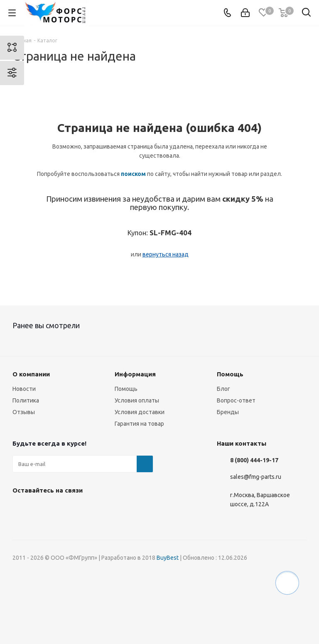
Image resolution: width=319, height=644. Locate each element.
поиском (133, 174)
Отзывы (24, 412)
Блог (223, 389)
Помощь (126, 389)
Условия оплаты (137, 400)
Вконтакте (21, 510)
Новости (24, 389)
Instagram (42, 510)
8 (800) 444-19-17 (254, 460)
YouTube (83, 510)
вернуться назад (166, 254)
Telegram (62, 510)
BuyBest (168, 558)
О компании (31, 374)
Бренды (228, 412)
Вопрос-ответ (236, 400)
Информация (135, 374)
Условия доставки (140, 412)
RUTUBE (125, 510)
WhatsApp (104, 510)
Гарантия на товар (139, 424)
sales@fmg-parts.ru (256, 477)
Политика (26, 400)
